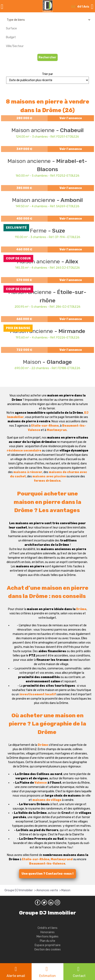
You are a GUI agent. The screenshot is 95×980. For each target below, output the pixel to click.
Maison (33, 362)
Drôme (81, 609)
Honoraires (47, 932)
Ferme (39, 231)
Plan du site (47, 941)
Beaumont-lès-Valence (47, 864)
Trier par (47, 74)
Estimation (47, 976)
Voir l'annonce (71, 118)
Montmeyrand (62, 859)
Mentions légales (47, 937)
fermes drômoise (47, 481)
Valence (41, 783)
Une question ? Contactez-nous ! (47, 874)
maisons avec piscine (49, 476)
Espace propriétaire (48, 945)
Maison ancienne (34, 130)
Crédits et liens (47, 928)
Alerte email (16, 976)
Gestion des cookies (47, 949)
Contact (79, 976)
